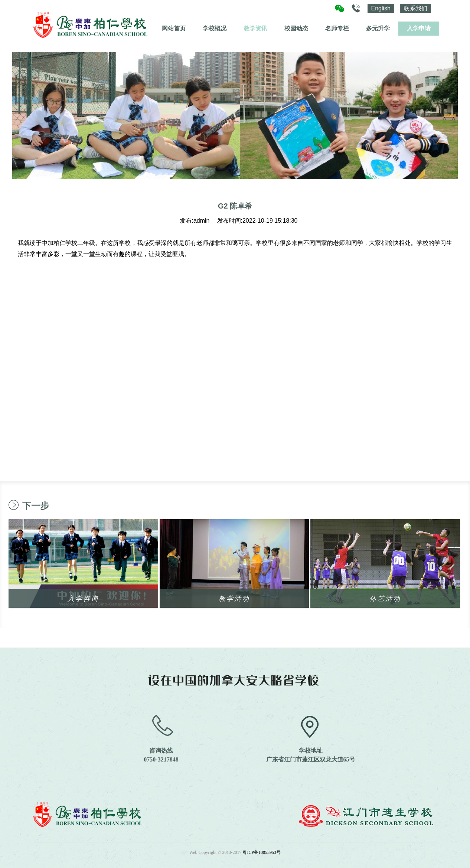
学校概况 (215, 28)
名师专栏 (337, 28)
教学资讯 (255, 28)
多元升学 (378, 28)
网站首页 (174, 28)
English (381, 8)
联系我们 (415, 8)
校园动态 (296, 28)
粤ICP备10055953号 (262, 852)
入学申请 (419, 28)
